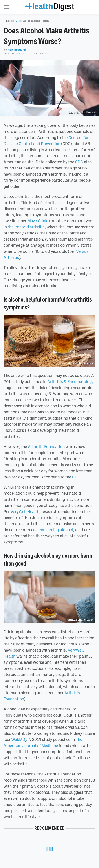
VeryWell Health (25, 511)
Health (9, 21)
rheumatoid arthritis (26, 227)
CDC (79, 162)
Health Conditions (34, 21)
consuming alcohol (56, 530)
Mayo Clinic (38, 221)
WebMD (18, 739)
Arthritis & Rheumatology (70, 381)
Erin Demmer (17, 50)
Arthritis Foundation (46, 446)
